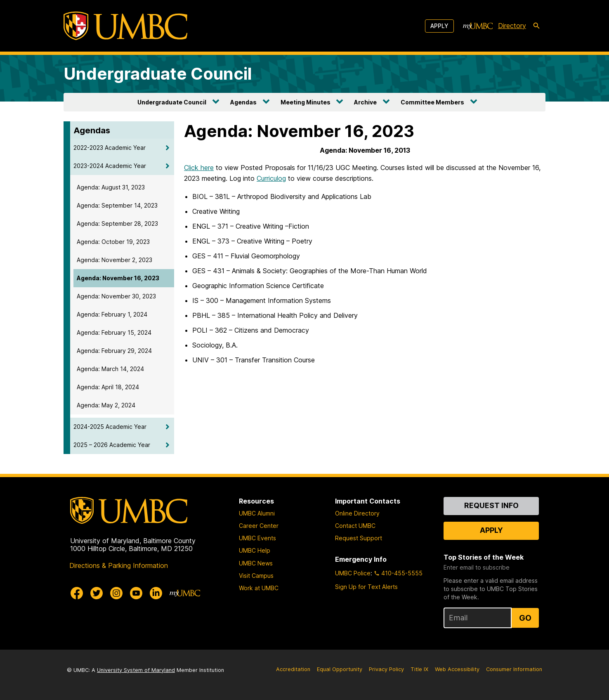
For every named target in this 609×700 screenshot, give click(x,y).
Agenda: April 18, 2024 (108, 387)
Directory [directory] (512, 26)
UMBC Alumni (257, 513)
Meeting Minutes (306, 102)
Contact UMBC (355, 526)
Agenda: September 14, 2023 (117, 205)
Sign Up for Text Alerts (366, 587)
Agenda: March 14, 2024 (110, 369)
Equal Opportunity (340, 669)
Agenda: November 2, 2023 (114, 260)
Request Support (359, 538)
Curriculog (271, 178)
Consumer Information (514, 669)
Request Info (491, 505)
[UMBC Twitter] (97, 593)
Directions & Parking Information (119, 565)
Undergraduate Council (158, 74)
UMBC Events (257, 538)
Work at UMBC (259, 588)
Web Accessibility (457, 669)
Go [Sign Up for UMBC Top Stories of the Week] (525, 618)
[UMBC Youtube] (136, 593)
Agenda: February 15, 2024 (114, 332)
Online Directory (357, 513)
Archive (365, 102)
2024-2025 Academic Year (110, 427)
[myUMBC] (478, 26)
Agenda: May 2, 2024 (106, 405)
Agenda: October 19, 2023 (113, 242)
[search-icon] (536, 26)
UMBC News (256, 563)
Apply (439, 26)
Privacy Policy (386, 669)
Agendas (243, 102)
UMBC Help (255, 550)
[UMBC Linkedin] (156, 593)
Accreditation (293, 669)
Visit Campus (256, 576)
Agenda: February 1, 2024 (112, 314)
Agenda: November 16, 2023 (118, 278)
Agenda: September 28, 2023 (117, 223)
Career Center (259, 526)
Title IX (419, 669)
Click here (199, 168)
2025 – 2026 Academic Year (112, 445)
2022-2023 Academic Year (110, 148)
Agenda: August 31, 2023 (111, 187)
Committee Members (432, 102)
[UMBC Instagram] (116, 593)
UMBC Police (353, 573)
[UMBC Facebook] (77, 593)
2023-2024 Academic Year (110, 166)
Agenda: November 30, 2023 (116, 296)
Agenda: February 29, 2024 (114, 351)
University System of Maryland (136, 670)
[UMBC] (125, 26)
